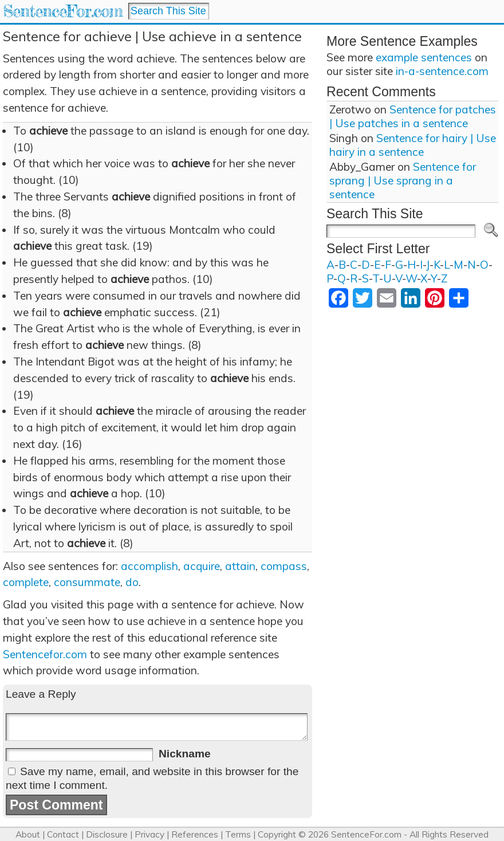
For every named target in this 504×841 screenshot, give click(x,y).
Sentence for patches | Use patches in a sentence (413, 116)
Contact (63, 834)
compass (284, 566)
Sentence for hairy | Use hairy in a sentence (413, 145)
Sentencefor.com (45, 654)
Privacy (149, 834)
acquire (202, 566)
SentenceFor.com (63, 11)
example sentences (424, 57)
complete (26, 582)
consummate (87, 582)
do (132, 582)
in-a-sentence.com (442, 71)
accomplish (149, 566)
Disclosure (107, 834)
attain (240, 566)
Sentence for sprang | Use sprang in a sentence (403, 180)
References (195, 834)
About (28, 834)
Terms (238, 834)
